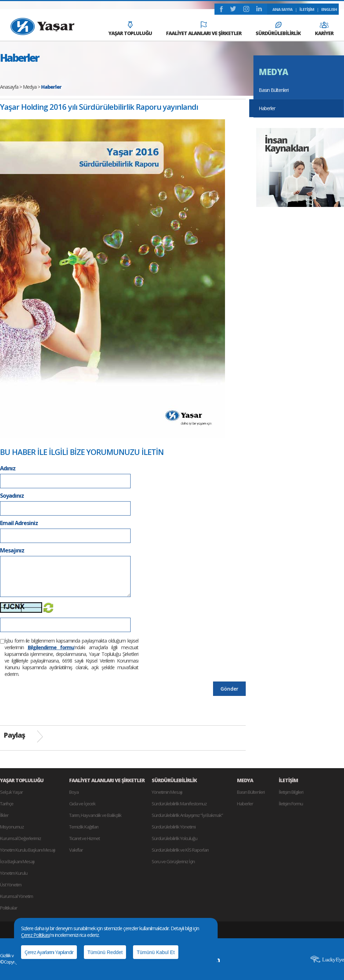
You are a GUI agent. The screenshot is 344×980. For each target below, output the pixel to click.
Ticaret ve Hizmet (84, 838)
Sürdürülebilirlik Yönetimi (174, 827)
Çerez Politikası (35, 935)
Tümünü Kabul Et (156, 952)
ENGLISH (329, 9)
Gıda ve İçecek (82, 804)
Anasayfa (9, 87)
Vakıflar (76, 850)
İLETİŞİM (307, 9)
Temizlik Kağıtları (84, 827)
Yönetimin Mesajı (167, 792)
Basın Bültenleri (274, 90)
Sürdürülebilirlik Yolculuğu (174, 838)
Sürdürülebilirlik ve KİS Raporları (180, 850)
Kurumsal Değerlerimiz (21, 838)
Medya (30, 87)
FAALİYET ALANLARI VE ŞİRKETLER (204, 29)
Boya (74, 792)
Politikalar (9, 908)
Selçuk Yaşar (11, 792)
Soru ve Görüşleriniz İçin (173, 861)
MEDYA (273, 72)
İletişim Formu (291, 804)
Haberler (267, 108)
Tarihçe (7, 804)
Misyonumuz (12, 827)
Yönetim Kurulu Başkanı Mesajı (28, 850)
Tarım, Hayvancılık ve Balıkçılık (95, 815)
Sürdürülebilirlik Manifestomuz (179, 804)
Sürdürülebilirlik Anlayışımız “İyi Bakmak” (187, 815)
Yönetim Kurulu (14, 873)
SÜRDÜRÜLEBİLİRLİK (278, 29)
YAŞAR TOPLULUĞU (130, 29)
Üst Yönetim (11, 885)
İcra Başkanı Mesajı (17, 861)
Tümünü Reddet (105, 952)
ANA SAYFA (282, 9)
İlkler (4, 815)
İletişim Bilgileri (291, 792)
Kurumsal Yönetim (16, 896)
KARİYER (324, 29)
